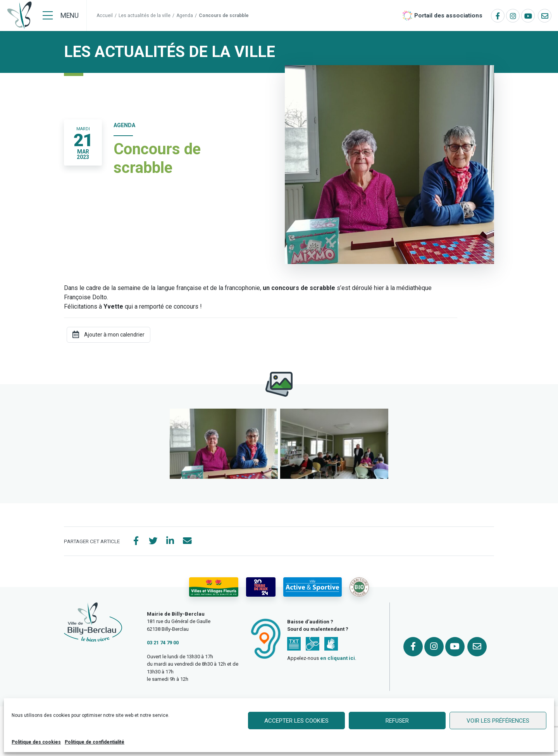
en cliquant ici (338, 660)
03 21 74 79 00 (163, 644)
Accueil (105, 16)
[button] (224, 444)
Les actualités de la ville (145, 16)
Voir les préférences (498, 721)
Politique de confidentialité (95, 742)
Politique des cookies (36, 742)
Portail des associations (448, 16)
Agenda (185, 16)
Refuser (397, 721)
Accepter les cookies (296, 721)
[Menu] (61, 16)
